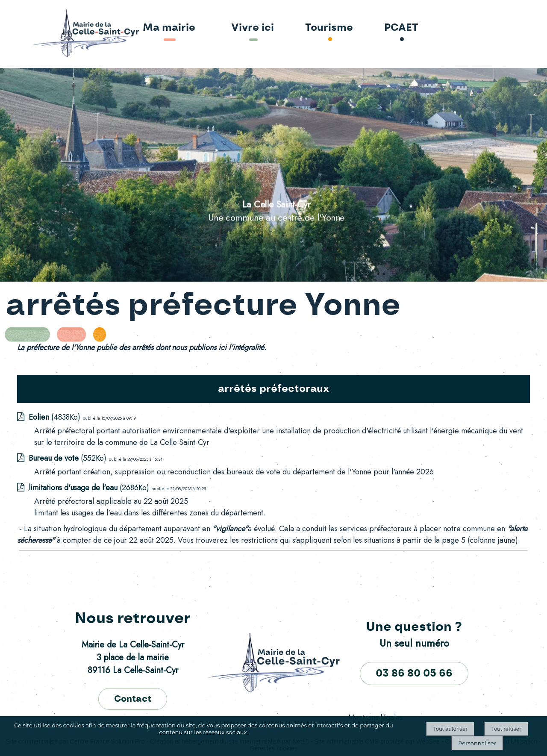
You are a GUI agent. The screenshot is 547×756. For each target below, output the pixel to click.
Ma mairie (169, 28)
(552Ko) (69, 458)
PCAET (401, 28)
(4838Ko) (56, 417)
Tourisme (329, 28)
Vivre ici (253, 28)
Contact (133, 699)
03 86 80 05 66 (414, 674)
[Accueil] (61, 34)
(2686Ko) (90, 488)
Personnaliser (477, 743)
